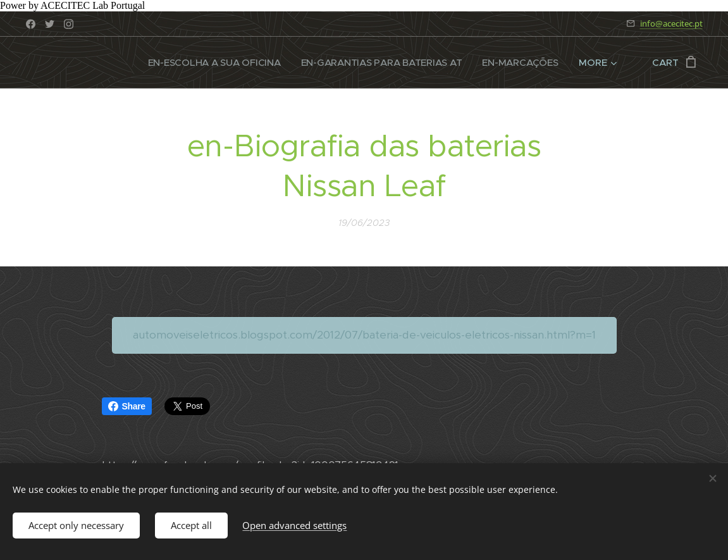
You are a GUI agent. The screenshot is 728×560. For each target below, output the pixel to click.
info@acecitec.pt (671, 23)
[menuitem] (210, 63)
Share (127, 406)
